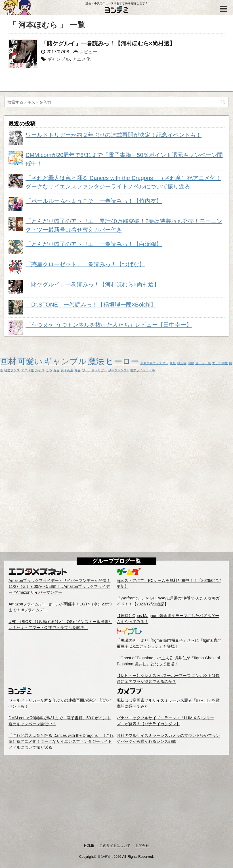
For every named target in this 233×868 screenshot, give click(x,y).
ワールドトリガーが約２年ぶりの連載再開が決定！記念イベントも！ (114, 135)
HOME (89, 846)
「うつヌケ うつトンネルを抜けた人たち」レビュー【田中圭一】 (109, 325)
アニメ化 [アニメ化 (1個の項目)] (28, 370)
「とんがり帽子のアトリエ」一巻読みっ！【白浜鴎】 (94, 244)
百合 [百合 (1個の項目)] (56, 370)
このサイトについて (115, 846)
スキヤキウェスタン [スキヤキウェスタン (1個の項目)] (154, 363)
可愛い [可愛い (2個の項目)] (30, 361)
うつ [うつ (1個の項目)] (49, 370)
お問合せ (142, 846)
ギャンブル (58, 59)
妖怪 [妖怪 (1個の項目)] (173, 363)
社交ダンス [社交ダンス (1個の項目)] (12, 370)
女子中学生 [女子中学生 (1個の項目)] (220, 363)
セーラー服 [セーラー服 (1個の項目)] (203, 363)
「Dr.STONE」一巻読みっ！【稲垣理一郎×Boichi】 (91, 305)
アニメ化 (81, 59)
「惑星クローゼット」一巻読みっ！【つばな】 (85, 264)
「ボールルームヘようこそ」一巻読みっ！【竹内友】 (94, 201)
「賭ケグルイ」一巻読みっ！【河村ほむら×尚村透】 (108, 43)
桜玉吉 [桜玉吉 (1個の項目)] (182, 363)
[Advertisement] (116, 799)
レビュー (88, 52)
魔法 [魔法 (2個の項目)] (96, 361)
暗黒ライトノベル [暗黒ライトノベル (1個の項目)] (142, 370)
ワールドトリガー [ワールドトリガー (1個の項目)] (95, 370)
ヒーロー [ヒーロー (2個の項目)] (122, 361)
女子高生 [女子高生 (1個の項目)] (67, 370)
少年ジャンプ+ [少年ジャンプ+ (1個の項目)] (118, 370)
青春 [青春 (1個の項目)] (77, 370)
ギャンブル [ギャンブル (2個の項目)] (65, 361)
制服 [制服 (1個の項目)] (191, 363)
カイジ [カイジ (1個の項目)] (40, 370)
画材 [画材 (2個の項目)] (8, 361)
